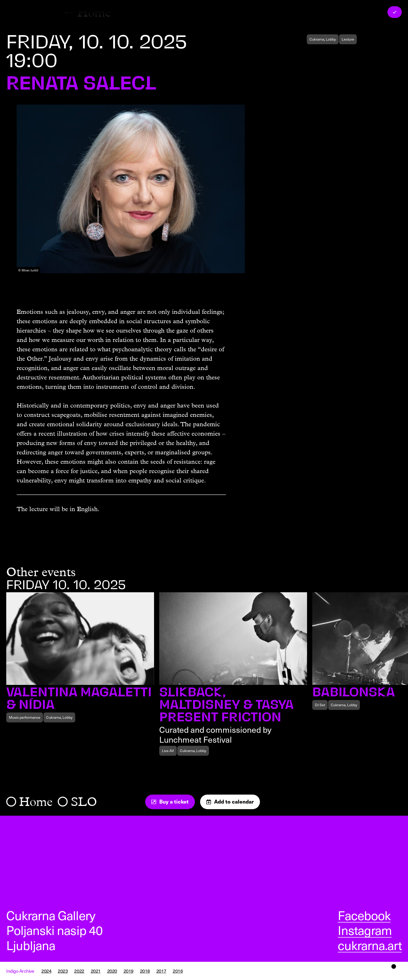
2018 (145, 971)
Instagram (365, 930)
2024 (46, 971)
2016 (178, 971)
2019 (129, 971)
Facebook (364, 915)
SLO (84, 802)
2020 (112, 971)
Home (36, 802)
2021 (96, 971)
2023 (63, 971)
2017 (161, 971)
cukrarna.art (370, 945)
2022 (79, 971)
